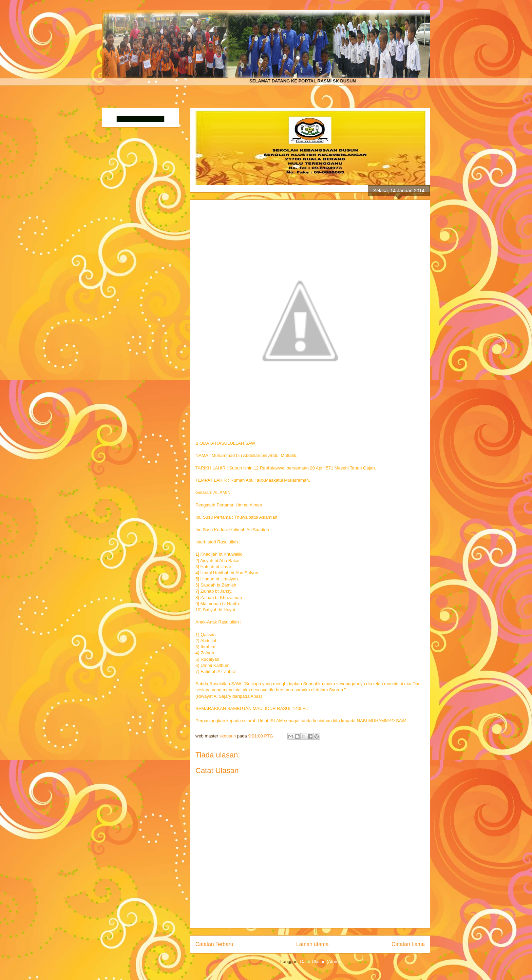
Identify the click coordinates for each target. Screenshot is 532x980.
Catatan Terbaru (214, 944)
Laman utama (312, 944)
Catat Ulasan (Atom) (320, 962)
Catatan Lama (408, 944)
